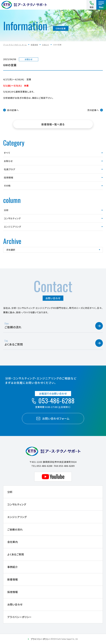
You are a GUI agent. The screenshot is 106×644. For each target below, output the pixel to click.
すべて (7, 153)
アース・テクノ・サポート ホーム (15, 45)
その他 (7, 186)
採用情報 (9, 177)
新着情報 (34, 45)
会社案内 (13, 542)
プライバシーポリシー (20, 617)
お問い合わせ (15, 604)
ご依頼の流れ (15, 529)
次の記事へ (93, 110)
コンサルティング (12, 218)
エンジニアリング (12, 227)
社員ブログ (9, 169)
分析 (6, 210)
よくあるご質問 (16, 554)
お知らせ (46, 45)
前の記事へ (13, 110)
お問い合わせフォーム (53, 418)
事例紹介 (13, 567)
